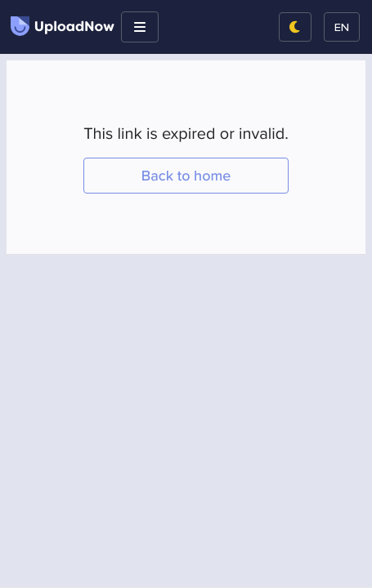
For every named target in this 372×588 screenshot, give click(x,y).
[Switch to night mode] (295, 27)
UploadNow (63, 26)
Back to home (186, 176)
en (342, 27)
